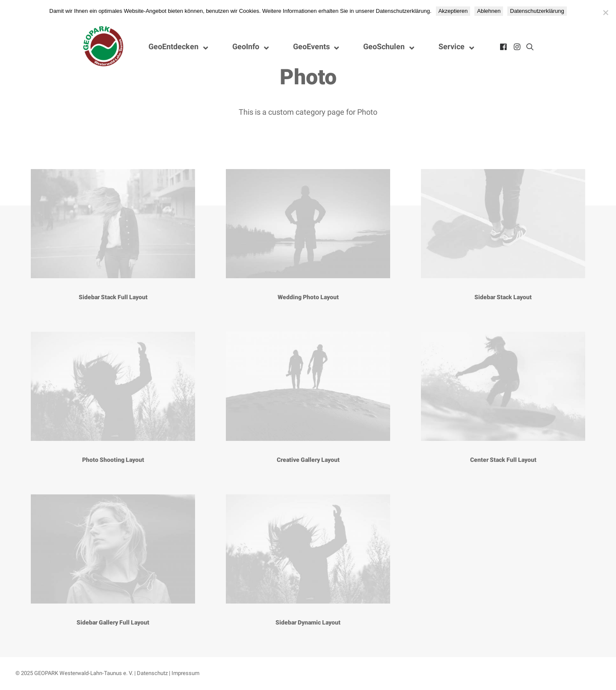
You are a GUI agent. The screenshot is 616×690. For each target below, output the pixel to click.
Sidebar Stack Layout (503, 297)
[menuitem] (504, 47)
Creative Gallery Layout (308, 460)
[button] (504, 47)
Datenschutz (152, 673)
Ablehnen (489, 11)
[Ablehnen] (605, 12)
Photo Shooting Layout (113, 460)
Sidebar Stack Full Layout (113, 297)
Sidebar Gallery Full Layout (113, 622)
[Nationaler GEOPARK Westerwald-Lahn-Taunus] (104, 47)
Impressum (185, 673)
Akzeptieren (453, 11)
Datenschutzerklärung (537, 11)
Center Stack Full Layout (503, 460)
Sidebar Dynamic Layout (308, 622)
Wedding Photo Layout (308, 297)
